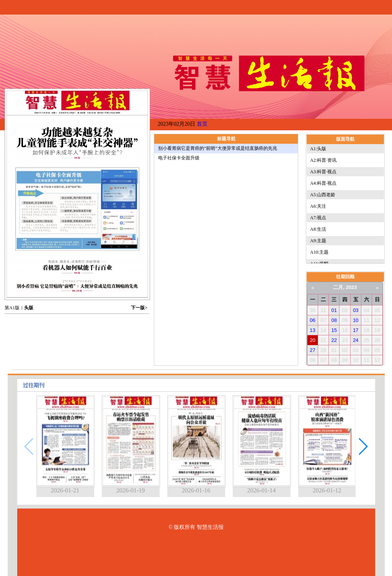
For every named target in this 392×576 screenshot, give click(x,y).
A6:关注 (318, 206)
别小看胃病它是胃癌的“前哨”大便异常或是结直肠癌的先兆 (218, 148)
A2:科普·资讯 (323, 160)
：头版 (26, 308)
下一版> (139, 308)
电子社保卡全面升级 (179, 158)
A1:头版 (318, 149)
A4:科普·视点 (323, 183)
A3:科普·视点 (323, 172)
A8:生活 (318, 229)
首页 (202, 124)
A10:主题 (319, 252)
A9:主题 (318, 241)
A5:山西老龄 (323, 195)
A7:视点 (318, 218)
